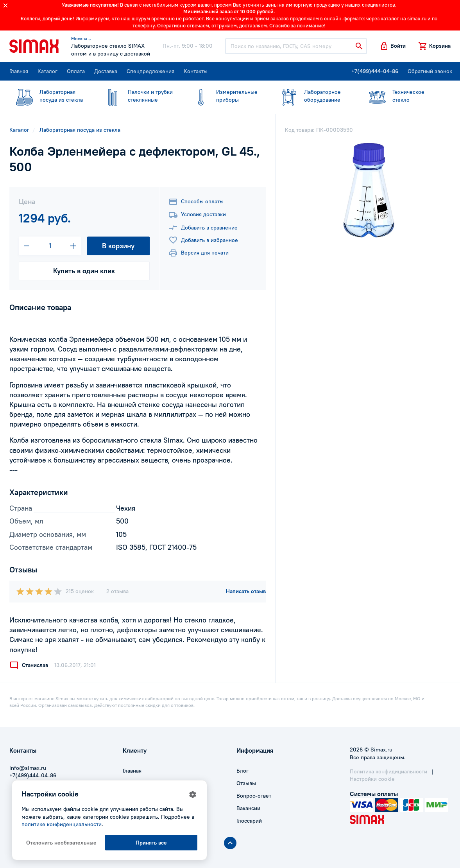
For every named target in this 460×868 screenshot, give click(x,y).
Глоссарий (249, 821)
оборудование (313, 96)
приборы (226, 96)
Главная (19, 71)
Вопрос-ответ (254, 796)
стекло (402, 96)
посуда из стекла (49, 96)
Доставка (106, 71)
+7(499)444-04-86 (375, 71)
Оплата (76, 71)
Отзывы (246, 783)
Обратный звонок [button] (430, 71)
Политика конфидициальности (388, 771)
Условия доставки (197, 215)
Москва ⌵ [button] (81, 39)
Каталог (47, 71)
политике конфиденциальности (62, 824)
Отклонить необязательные (61, 843)
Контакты (196, 71)
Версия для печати (199, 253)
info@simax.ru (28, 768)
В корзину (118, 246)
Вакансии (248, 808)
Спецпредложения (150, 71)
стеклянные (137, 96)
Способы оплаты (196, 202)
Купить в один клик (84, 271)
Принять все (151, 843)
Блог (243, 771)
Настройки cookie (372, 779)
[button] (393, 46)
